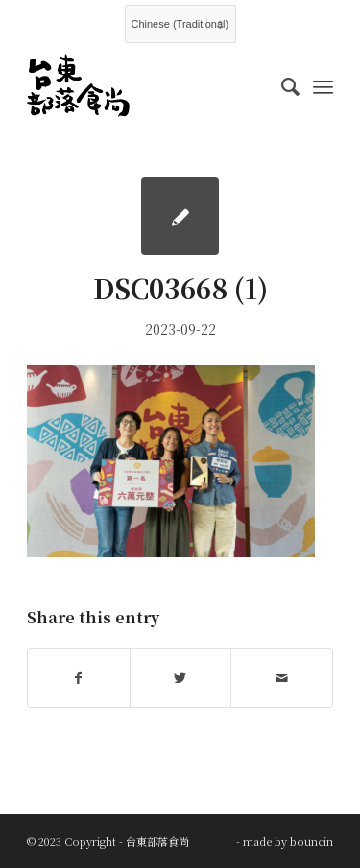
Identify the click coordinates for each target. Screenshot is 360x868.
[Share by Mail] (282, 678)
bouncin (312, 841)
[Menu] (323, 85)
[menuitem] (281, 85)
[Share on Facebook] (79, 678)
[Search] (281, 85)
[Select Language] (180, 24)
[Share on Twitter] (181, 678)
